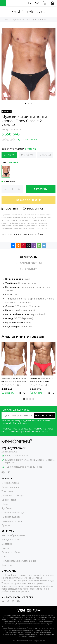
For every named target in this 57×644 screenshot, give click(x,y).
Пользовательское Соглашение (19, 561)
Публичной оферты (20, 423)
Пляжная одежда (11, 517)
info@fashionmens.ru (17, 456)
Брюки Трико (9, 500)
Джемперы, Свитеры (13, 496)
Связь (5, 557)
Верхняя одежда (11, 487)
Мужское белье (36, 234)
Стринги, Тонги (20, 234)
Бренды (6, 525)
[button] (26, 103)
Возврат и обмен (11, 552)
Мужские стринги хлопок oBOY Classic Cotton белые (14, 380)
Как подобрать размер (14, 535)
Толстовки (7, 491)
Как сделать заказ (11, 540)
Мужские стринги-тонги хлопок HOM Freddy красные (42, 380)
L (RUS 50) (45, 155)
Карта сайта (39, 641)
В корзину (41, 189)
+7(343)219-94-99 (14, 448)
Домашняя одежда (12, 521)
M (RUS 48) (27, 155)
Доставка (7, 544)
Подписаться (44, 416)
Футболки (7, 508)
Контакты (7, 565)
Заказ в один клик (29, 200)
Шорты (5, 504)
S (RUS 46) (9, 155)
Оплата (5, 548)
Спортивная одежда (13, 513)
